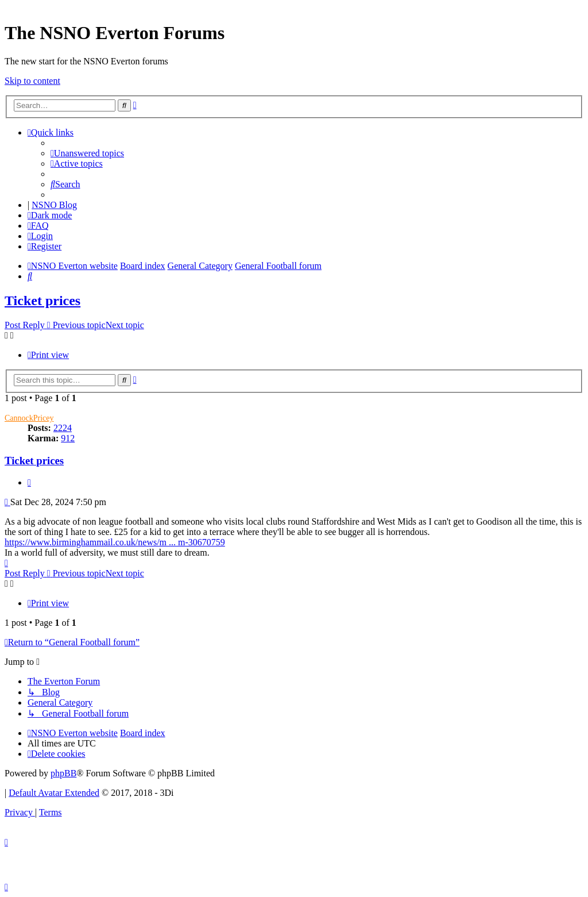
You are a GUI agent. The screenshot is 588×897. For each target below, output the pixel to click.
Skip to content (32, 81)
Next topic (125, 325)
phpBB (63, 773)
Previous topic (79, 325)
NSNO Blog (54, 205)
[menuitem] (87, 153)
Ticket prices (42, 301)
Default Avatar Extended (54, 793)
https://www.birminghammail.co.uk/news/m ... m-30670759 (115, 542)
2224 (63, 428)
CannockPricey (29, 418)
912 (68, 438)
